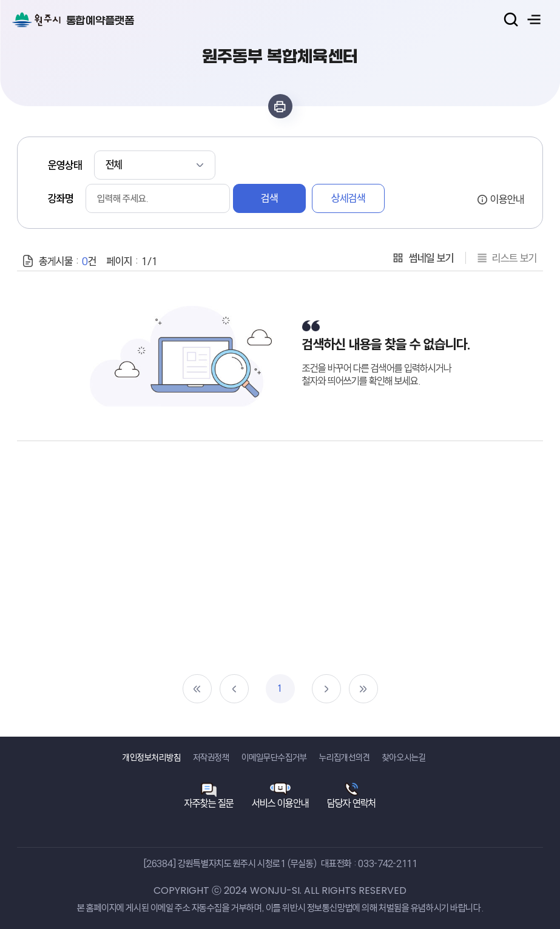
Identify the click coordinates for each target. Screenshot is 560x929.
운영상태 (65, 165)
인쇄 (280, 106)
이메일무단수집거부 (274, 758)
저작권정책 (211, 758)
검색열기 (511, 19)
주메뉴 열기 (534, 19)
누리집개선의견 (345, 758)
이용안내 (507, 199)
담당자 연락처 (352, 803)
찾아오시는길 (404, 758)
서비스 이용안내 (280, 803)
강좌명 (61, 198)
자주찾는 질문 (209, 803)
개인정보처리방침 (152, 758)
